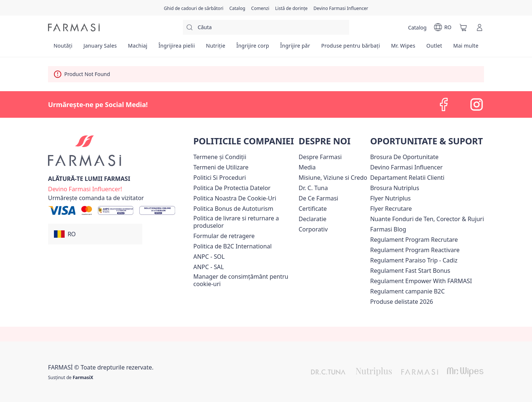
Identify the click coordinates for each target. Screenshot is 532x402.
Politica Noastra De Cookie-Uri (235, 198)
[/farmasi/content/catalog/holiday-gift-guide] (193, 8)
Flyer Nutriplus (391, 198)
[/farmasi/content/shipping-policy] (244, 222)
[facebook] (444, 104)
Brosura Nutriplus (395, 188)
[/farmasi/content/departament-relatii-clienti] (407, 178)
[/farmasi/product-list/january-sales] (100, 48)
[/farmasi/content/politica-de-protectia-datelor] (232, 188)
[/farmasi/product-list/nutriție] (216, 48)
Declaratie (312, 219)
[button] (95, 234)
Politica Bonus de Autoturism (233, 209)
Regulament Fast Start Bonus (410, 271)
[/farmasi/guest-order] (96, 198)
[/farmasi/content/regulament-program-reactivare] (415, 250)
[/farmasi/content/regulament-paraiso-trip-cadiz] (414, 260)
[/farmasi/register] (260, 8)
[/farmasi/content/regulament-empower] (421, 281)
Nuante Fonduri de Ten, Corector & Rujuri (427, 219)
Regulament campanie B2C (407, 291)
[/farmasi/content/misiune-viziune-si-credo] (333, 178)
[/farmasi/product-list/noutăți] (63, 48)
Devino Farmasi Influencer (406, 167)
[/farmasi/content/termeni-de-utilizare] (221, 167)
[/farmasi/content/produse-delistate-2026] (402, 302)
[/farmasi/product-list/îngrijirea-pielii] (177, 48)
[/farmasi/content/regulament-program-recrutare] (414, 240)
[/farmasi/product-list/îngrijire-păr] (295, 48)
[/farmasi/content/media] (307, 167)
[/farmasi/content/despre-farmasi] (320, 157)
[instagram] (477, 104)
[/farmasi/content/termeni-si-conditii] (220, 157)
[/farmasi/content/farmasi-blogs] (388, 229)
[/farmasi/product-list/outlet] (434, 48)
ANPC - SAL (209, 267)
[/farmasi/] (74, 28)
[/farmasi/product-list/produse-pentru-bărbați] (350, 48)
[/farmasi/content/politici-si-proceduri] (219, 178)
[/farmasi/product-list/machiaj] (138, 48)
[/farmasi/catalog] (237, 8)
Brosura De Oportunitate (404, 157)
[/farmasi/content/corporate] (313, 229)
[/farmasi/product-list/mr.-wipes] (403, 48)
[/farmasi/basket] (463, 27)
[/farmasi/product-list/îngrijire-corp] (253, 48)
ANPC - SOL (209, 257)
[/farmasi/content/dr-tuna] (313, 188)
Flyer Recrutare (391, 209)
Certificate (313, 209)
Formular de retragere (224, 236)
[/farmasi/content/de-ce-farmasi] (318, 198)
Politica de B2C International (232, 246)
